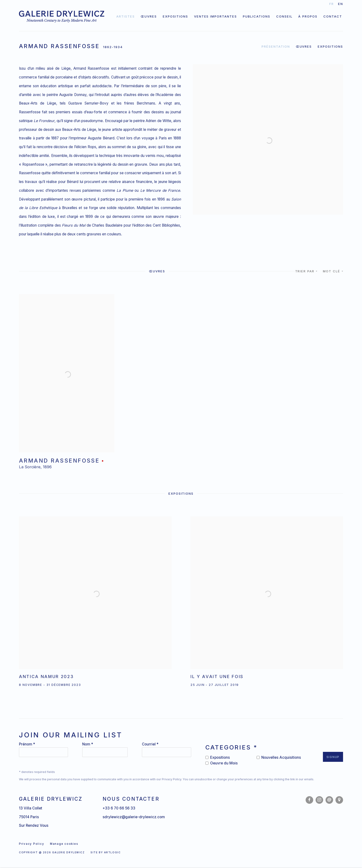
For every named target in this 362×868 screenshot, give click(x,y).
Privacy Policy (172, 779)
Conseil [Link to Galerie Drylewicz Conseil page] (284, 16)
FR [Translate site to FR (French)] (332, 4)
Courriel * (150, 744)
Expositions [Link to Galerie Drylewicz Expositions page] (175, 16)
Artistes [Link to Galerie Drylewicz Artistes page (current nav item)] (126, 16)
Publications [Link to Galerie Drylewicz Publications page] (257, 16)
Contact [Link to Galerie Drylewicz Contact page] (333, 16)
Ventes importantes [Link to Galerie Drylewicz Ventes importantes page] (215, 16)
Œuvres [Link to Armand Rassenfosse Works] (304, 46)
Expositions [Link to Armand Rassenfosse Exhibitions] (330, 46)
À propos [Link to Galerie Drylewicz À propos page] (308, 16)
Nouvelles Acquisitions (281, 757)
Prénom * (27, 744)
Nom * (88, 744)
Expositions (220, 757)
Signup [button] (333, 757)
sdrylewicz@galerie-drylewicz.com (134, 817)
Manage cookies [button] (64, 844)
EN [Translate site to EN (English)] (341, 4)
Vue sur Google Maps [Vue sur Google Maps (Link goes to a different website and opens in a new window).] (339, 800)
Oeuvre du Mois (224, 763)
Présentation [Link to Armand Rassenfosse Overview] (276, 46)
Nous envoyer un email (329, 800)
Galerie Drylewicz (62, 17)
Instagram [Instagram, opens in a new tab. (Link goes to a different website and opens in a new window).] (319, 800)
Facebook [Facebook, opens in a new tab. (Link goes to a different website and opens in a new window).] (309, 800)
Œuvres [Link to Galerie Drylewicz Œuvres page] (149, 16)
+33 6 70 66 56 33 (119, 808)
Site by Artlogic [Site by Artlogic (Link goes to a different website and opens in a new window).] (106, 852)
